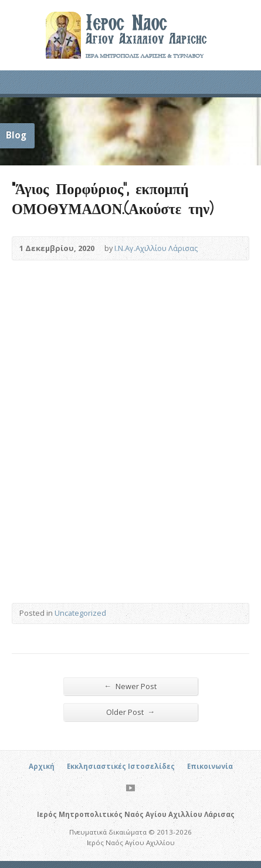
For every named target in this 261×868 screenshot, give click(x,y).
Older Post (131, 712)
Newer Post (131, 686)
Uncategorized (80, 613)
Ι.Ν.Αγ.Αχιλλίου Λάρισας (156, 248)
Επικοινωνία (210, 766)
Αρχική (42, 766)
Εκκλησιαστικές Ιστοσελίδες (121, 766)
